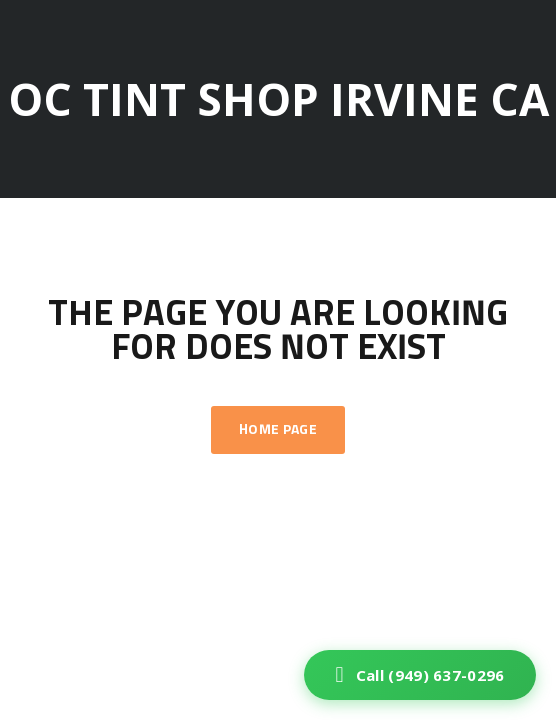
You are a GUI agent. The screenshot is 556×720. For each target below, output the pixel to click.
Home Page (278, 430)
